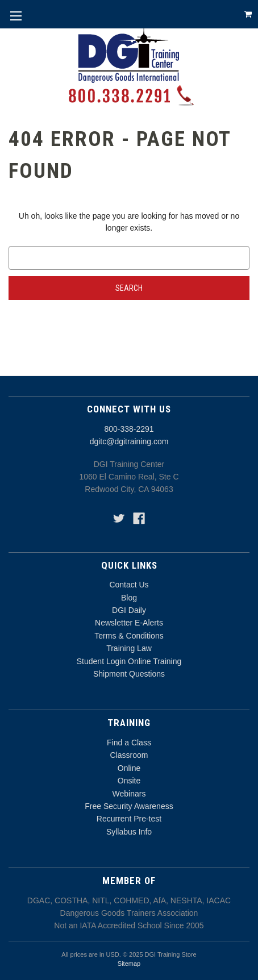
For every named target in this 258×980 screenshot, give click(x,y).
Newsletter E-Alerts (129, 623)
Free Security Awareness (129, 806)
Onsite (129, 781)
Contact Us (129, 585)
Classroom (129, 755)
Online (129, 768)
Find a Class (129, 743)
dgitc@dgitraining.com (129, 441)
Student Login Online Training (129, 661)
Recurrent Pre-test (129, 819)
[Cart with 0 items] (248, 14)
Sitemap (129, 964)
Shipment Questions (129, 674)
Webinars (129, 794)
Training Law (129, 648)
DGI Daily (129, 610)
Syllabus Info (129, 832)
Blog (129, 598)
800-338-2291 (129, 429)
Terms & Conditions (129, 636)
